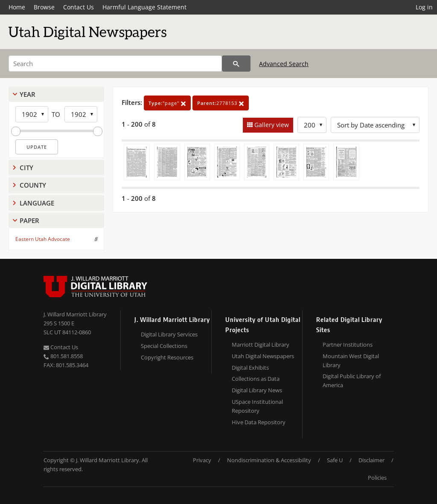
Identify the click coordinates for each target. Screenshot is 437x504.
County (33, 185)
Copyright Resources (167, 357)
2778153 (221, 103)
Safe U (335, 460)
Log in (424, 7)
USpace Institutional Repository (257, 406)
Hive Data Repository (259, 422)
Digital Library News (257, 390)
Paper (29, 220)
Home (17, 7)
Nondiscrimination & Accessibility (269, 460)
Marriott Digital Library (261, 345)
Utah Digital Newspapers (263, 356)
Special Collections (164, 346)
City (26, 168)
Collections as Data (256, 379)
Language (37, 203)
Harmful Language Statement (144, 7)
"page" (167, 103)
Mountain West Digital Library (351, 361)
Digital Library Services (169, 334)
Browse (44, 7)
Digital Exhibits (250, 368)
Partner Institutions (348, 345)
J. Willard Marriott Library (75, 314)
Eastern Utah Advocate (43, 239)
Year (28, 94)
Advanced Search (284, 64)
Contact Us (79, 7)
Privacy (202, 460)
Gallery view (271, 125)
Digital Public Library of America (352, 381)
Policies (377, 478)
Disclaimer (371, 460)
